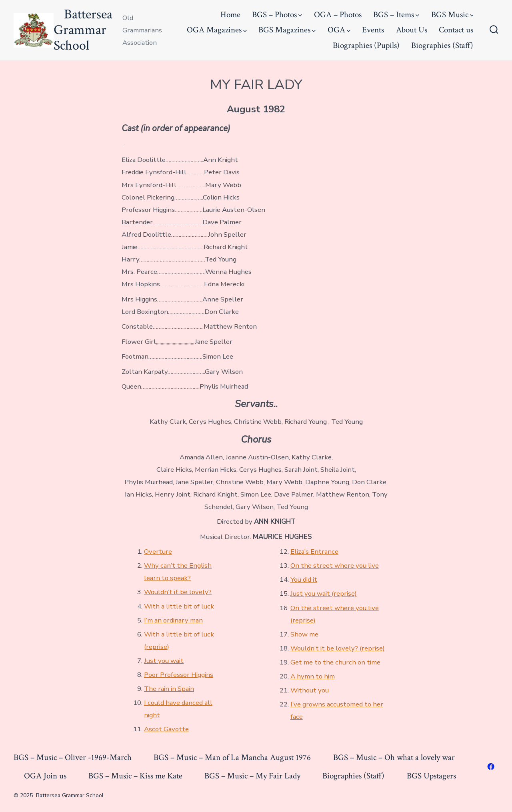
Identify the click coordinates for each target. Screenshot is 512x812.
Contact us (456, 30)
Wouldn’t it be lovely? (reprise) (338, 648)
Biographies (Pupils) (366, 45)
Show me (304, 634)
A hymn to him (313, 676)
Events (373, 30)
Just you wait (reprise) (324, 594)
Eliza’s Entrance (314, 552)
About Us (412, 30)
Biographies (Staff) (442, 45)
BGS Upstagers (431, 776)
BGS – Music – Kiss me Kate (135, 776)
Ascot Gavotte (166, 729)
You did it (304, 580)
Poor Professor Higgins (179, 675)
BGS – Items (396, 15)
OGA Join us (45, 776)
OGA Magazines (217, 30)
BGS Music (452, 15)
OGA (339, 30)
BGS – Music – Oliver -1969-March (73, 757)
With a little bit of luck (179, 606)
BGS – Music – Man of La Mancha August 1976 (232, 757)
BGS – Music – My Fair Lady (252, 776)
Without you (310, 690)
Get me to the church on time (335, 662)
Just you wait (164, 661)
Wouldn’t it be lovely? (178, 592)
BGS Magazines (287, 30)
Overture (158, 552)
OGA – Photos (338, 15)
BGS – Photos (277, 15)
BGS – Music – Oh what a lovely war (394, 757)
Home (230, 15)
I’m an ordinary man (173, 620)
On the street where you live (335, 566)
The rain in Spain (169, 689)
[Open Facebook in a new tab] (491, 766)
